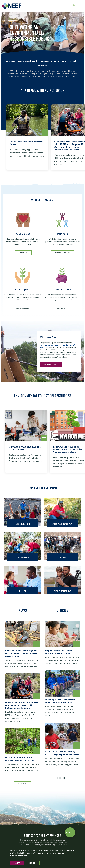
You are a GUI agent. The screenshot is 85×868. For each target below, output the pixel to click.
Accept (17, 863)
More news (23, 784)
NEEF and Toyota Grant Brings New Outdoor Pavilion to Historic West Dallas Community (22, 653)
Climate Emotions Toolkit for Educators (25, 448)
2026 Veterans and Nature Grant (26, 143)
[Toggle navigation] (81, 5)
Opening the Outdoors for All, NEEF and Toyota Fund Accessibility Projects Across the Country (22, 705)
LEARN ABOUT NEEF (51, 364)
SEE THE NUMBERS (23, 308)
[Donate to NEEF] (70, 832)
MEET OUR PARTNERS (62, 253)
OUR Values (23, 253)
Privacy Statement (18, 856)
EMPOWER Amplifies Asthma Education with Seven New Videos (68, 450)
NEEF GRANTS (62, 308)
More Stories (62, 778)
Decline (32, 863)
